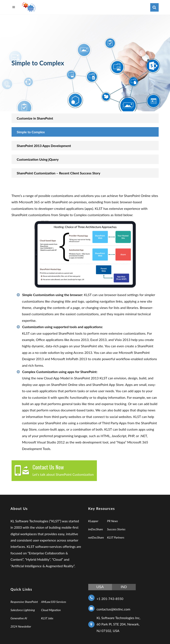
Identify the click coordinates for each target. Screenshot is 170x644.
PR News (113, 521)
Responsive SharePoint (24, 602)
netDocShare (96, 537)
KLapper (93, 521)
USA (100, 587)
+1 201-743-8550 (110, 599)
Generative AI (19, 618)
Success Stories (116, 529)
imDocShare (96, 529)
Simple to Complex (31, 132)
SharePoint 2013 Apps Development (44, 146)
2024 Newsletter (21, 626)
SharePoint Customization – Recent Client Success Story (59, 173)
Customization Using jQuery (38, 159)
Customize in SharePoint (35, 118)
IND (124, 587)
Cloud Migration (51, 610)
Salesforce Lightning (23, 610)
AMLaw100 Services (53, 602)
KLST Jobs (47, 618)
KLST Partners (116, 537)
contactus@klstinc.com (113, 609)
